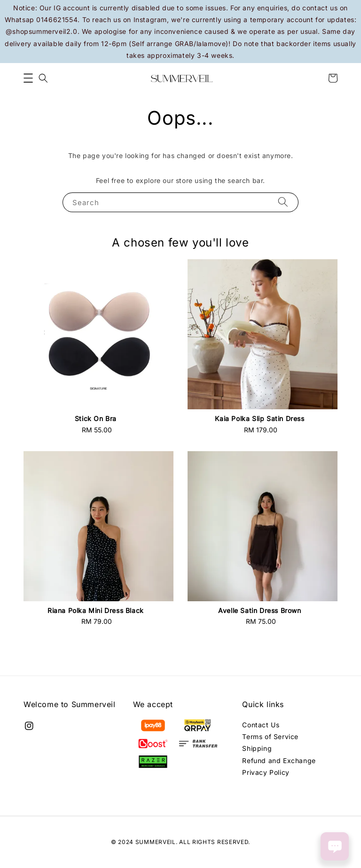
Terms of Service (270, 737)
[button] (28, 78)
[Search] (283, 202)
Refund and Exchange (279, 760)
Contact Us (261, 725)
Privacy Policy (266, 772)
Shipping (257, 748)
